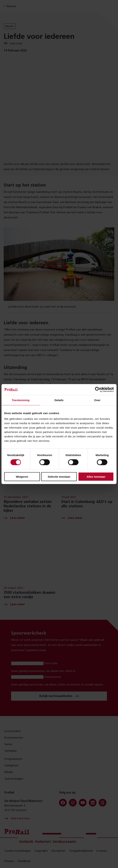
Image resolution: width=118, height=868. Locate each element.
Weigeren (22, 477)
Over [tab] (97, 400)
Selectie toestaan (59, 477)
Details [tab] (59, 400)
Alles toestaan (96, 477)
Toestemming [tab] (21, 400)
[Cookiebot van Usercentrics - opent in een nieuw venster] (98, 389)
